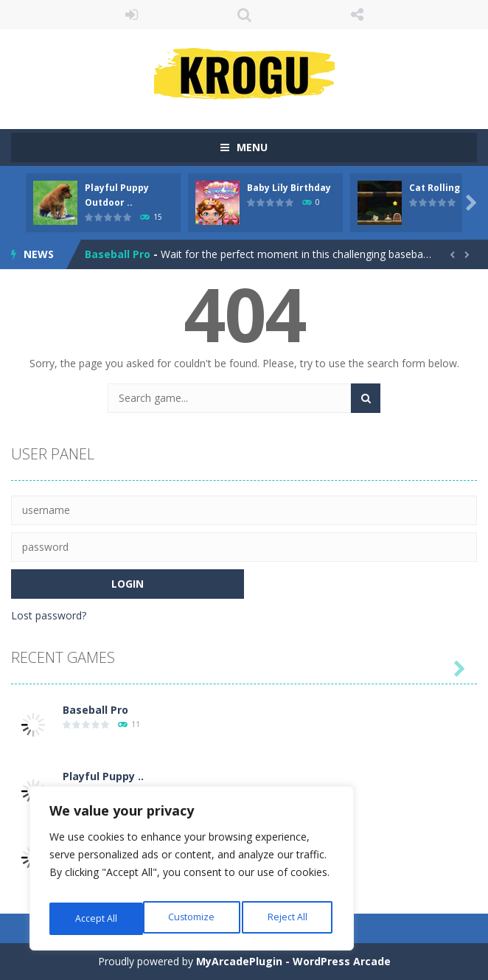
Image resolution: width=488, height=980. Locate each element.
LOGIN (132, 15)
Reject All (194, 918)
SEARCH (244, 15)
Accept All (289, 918)
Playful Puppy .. (103, 776)
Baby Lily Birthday (289, 188)
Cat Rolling (435, 188)
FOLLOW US (357, 15)
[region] (192, 873)
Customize (97, 918)
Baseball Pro (118, 254)
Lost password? (49, 615)
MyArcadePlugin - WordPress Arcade (293, 961)
